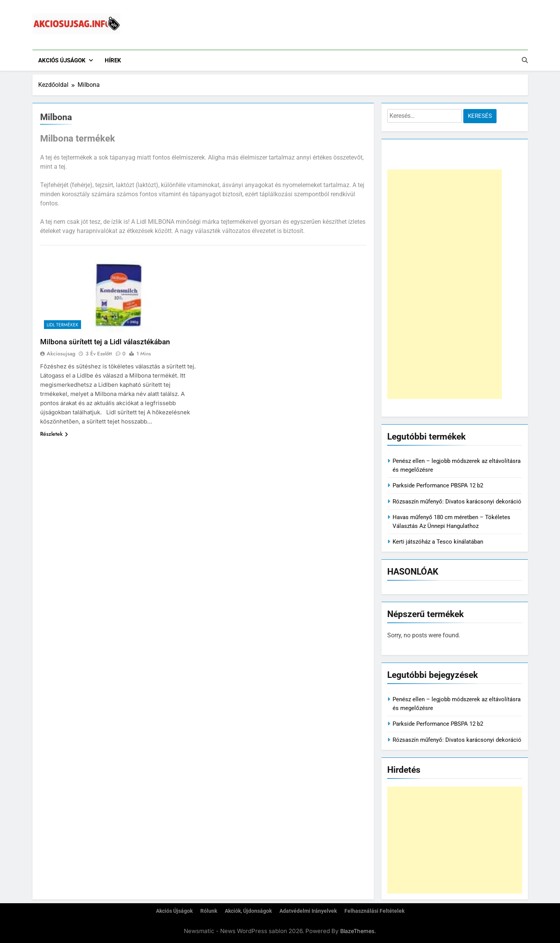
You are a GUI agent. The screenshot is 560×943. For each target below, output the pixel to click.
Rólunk (209, 911)
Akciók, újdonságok (248, 911)
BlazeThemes (357, 931)
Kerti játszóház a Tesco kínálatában (438, 542)
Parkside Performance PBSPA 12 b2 (438, 485)
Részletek (54, 434)
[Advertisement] (445, 284)
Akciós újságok (62, 60)
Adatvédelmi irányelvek (308, 911)
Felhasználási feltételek (374, 911)
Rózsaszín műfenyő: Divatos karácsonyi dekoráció (457, 502)
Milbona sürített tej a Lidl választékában (105, 342)
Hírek (113, 60)
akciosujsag (61, 353)
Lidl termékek (62, 325)
